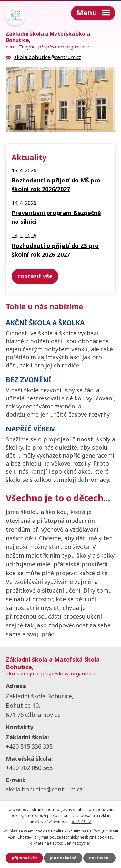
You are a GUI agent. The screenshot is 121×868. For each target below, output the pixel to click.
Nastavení (99, 858)
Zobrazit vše (35, 276)
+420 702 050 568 (29, 768)
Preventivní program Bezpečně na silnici (56, 217)
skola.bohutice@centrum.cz (44, 789)
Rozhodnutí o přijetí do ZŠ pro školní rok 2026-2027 (55, 250)
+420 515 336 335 (29, 746)
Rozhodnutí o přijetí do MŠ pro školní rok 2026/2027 (56, 185)
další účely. (82, 822)
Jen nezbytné (63, 858)
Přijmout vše (24, 858)
